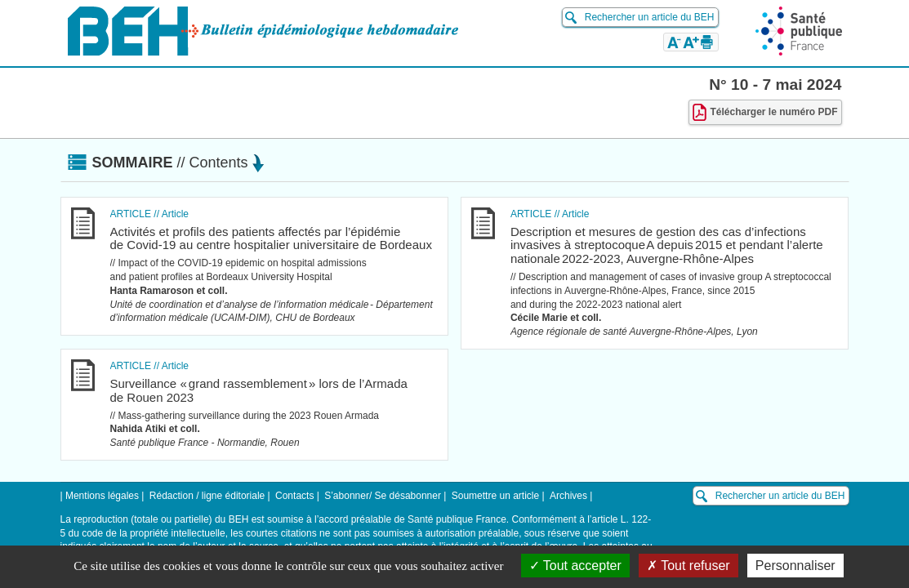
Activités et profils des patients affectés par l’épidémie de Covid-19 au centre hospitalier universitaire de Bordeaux (271, 238)
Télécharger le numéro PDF (765, 112)
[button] (674, 42)
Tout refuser (688, 566)
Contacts (294, 496)
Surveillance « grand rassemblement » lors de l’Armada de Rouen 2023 (259, 390)
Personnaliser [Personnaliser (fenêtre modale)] (795, 566)
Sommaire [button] (178, 163)
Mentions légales (102, 496)
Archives (568, 496)
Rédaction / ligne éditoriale (207, 496)
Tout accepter (575, 566)
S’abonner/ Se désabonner (383, 496)
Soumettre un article (495, 496)
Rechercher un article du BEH (650, 17)
